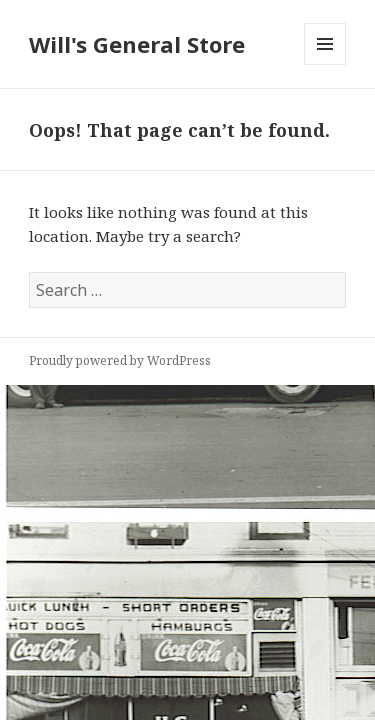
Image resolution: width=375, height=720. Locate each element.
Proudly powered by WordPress (120, 360)
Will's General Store (137, 44)
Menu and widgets (325, 64)
